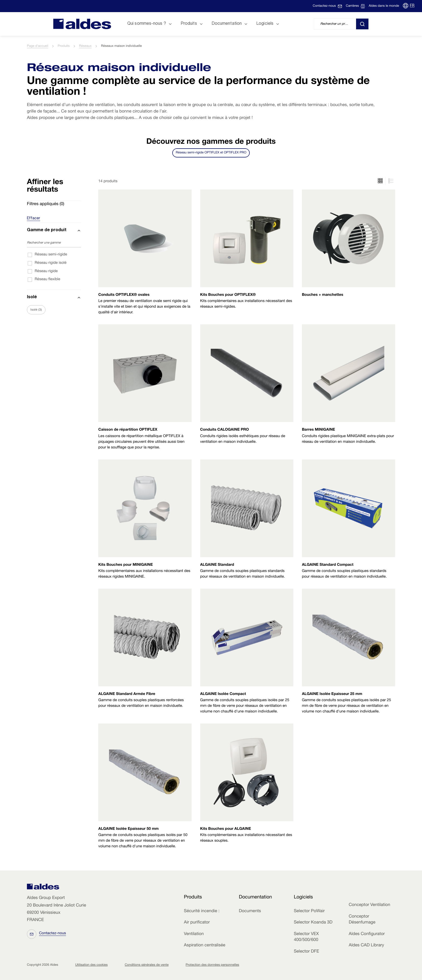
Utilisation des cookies (91, 965)
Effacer (34, 219)
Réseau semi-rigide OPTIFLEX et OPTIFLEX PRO (211, 153)
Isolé (36, 310)
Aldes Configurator (367, 934)
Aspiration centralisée (205, 946)
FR (412, 6)
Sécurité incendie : (202, 911)
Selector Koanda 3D (313, 923)
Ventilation (194, 934)
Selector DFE (307, 952)
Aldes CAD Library (366, 946)
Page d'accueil (38, 46)
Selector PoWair (309, 911)
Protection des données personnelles (212, 965)
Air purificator (197, 923)
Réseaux (85, 46)
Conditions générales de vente (147, 965)
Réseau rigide (46, 272)
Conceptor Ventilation (370, 905)
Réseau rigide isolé (51, 263)
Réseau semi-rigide (51, 255)
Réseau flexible (48, 280)
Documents (250, 911)
